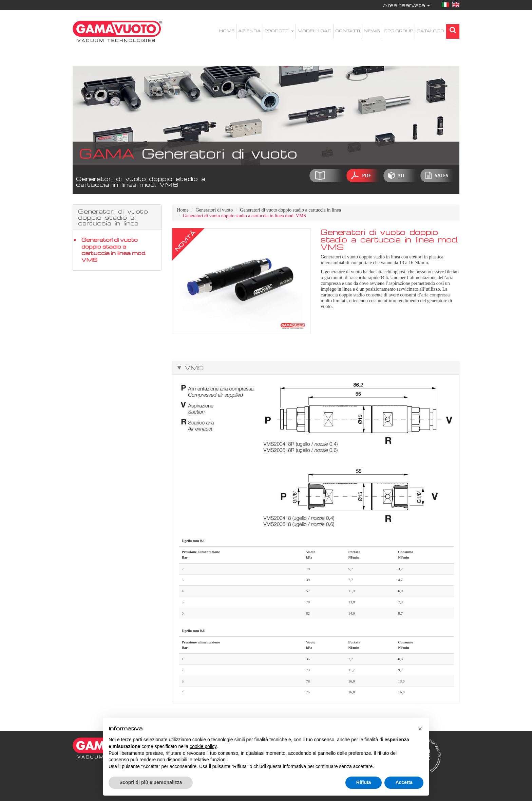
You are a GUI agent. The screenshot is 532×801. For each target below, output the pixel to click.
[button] (420, 729)
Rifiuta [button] (364, 782)
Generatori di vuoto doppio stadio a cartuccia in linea (290, 210)
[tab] (316, 368)
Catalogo (430, 31)
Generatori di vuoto (214, 210)
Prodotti (279, 31)
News (372, 31)
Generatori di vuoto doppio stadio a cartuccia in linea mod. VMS (114, 250)
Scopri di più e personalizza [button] (151, 782)
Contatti (348, 31)
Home (227, 31)
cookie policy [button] (203, 746)
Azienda (250, 31)
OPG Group (398, 31)
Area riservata (406, 5)
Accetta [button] (404, 782)
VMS (193, 368)
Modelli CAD (315, 31)
